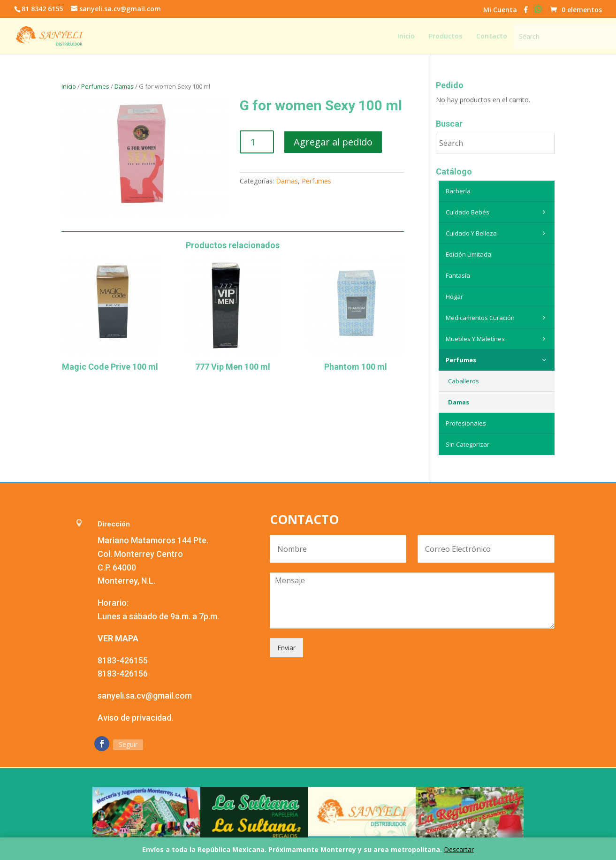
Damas (124, 86)
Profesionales (466, 423)
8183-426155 (123, 660)
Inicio (69, 86)
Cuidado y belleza (498, 233)
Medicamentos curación (498, 318)
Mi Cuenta (500, 10)
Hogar (454, 297)
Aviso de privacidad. (135, 718)
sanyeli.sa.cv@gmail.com (145, 696)
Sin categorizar (468, 444)
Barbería (458, 191)
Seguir (128, 744)
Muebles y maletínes (498, 339)
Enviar (286, 648)
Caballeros (464, 381)
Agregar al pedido (333, 142)
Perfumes (95, 86)
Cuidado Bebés (498, 212)
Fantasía (458, 275)
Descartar (459, 849)
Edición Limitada (468, 254)
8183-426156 (123, 674)
